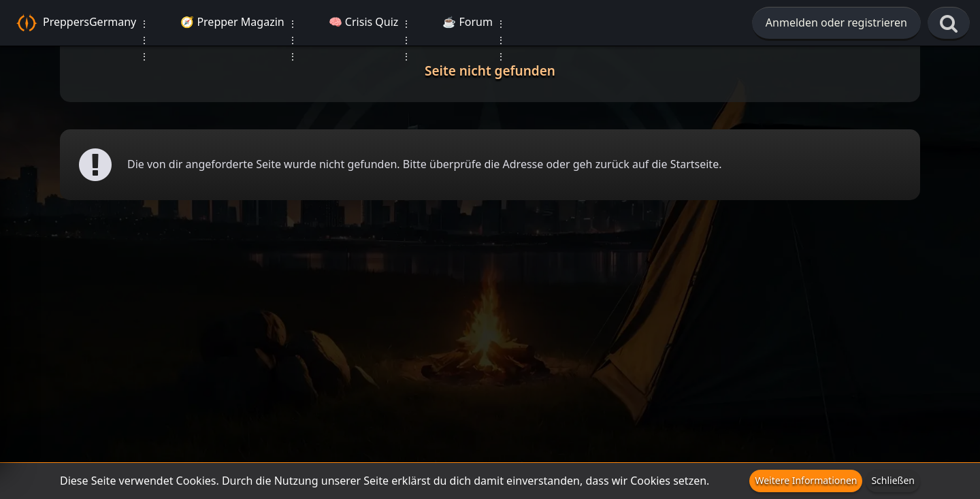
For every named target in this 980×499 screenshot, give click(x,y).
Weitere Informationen (806, 480)
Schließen (893, 480)
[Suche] (949, 24)
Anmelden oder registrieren (836, 22)
